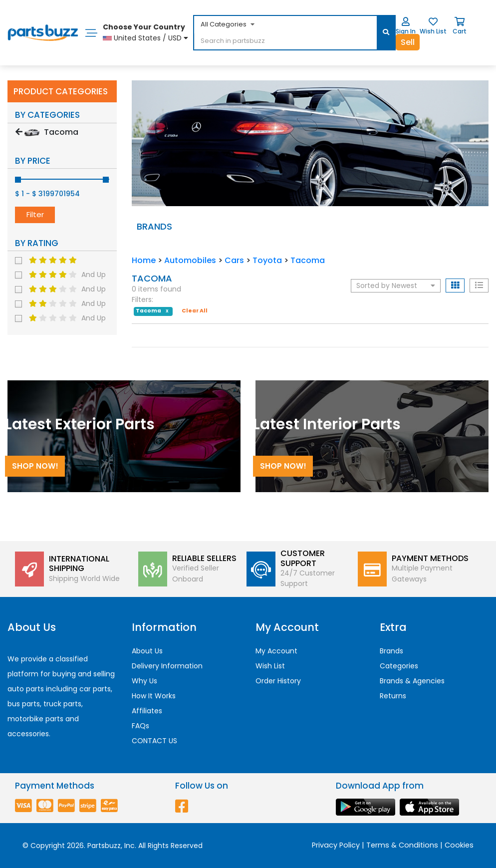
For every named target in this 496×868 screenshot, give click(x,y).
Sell (408, 42)
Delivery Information (167, 666)
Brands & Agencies (412, 681)
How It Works (154, 696)
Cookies (459, 845)
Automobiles (190, 260)
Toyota (267, 260)
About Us (147, 651)
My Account (276, 651)
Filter (35, 214)
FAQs (140, 726)
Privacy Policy (336, 845)
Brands (391, 651)
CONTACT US (154, 741)
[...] (270, 41)
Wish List (270, 666)
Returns (393, 696)
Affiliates (147, 711)
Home (144, 260)
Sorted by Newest (396, 286)
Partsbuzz (104, 846)
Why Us (144, 681)
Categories (399, 666)
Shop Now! (35, 466)
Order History (278, 681)
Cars (234, 260)
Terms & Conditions (402, 845)
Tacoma (308, 260)
